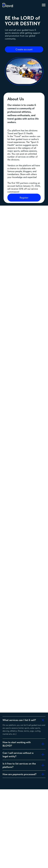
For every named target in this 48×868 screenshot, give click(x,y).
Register (24, 198)
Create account (24, 49)
